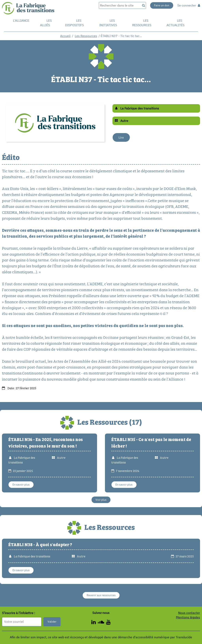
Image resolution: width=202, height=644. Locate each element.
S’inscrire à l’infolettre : (19, 613)
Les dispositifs (74, 23)
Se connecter (189, 5)
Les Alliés (46, 23)
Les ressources (142, 23)
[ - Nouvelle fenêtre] (102, 623)
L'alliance (21, 20)
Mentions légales (188, 617)
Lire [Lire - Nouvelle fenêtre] (121, 137)
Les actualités (175, 23)
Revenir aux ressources (101, 595)
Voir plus (101, 500)
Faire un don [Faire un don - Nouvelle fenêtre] (162, 5)
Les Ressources (86, 36)
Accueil (65, 36)
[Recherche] (143, 5)
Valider (52, 622)
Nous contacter (189, 613)
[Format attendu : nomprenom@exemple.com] (22, 622)
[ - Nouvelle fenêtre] (94, 623)
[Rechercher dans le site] (120, 5)
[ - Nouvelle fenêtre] (108, 623)
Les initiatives (108, 23)
